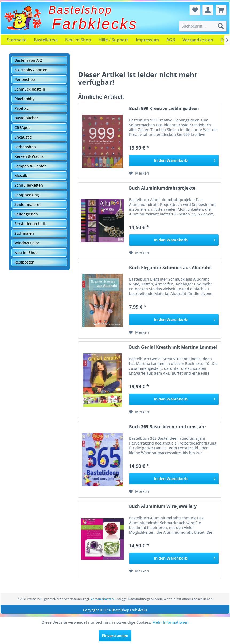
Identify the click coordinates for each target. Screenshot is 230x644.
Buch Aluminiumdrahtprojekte (162, 188)
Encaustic (23, 137)
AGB (171, 40)
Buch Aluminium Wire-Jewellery (163, 506)
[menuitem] (203, 26)
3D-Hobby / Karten (31, 70)
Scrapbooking (27, 195)
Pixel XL (21, 108)
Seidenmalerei (27, 204)
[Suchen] (221, 26)
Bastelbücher (26, 118)
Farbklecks (95, 24)
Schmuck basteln (30, 89)
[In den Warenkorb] (174, 160)
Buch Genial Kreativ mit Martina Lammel (173, 347)
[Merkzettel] (195, 10)
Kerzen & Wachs (29, 156)
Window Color (27, 243)
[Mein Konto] (208, 10)
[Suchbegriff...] (203, 26)
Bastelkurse (46, 40)
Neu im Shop (78, 40)
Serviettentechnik (30, 224)
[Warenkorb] (221, 10)
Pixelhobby (24, 99)
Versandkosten (198, 40)
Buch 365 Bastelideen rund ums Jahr (168, 427)
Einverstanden (115, 636)
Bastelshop (80, 10)
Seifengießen (26, 214)
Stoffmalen (24, 233)
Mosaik (21, 176)
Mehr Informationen (170, 622)
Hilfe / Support (113, 40)
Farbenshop (25, 147)
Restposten (24, 262)
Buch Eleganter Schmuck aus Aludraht (170, 268)
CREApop (23, 127)
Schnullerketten (29, 185)
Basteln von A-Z (28, 60)
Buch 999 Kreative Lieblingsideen (164, 109)
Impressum (147, 40)
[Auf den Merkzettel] (139, 173)
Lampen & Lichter (30, 166)
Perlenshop (25, 79)
